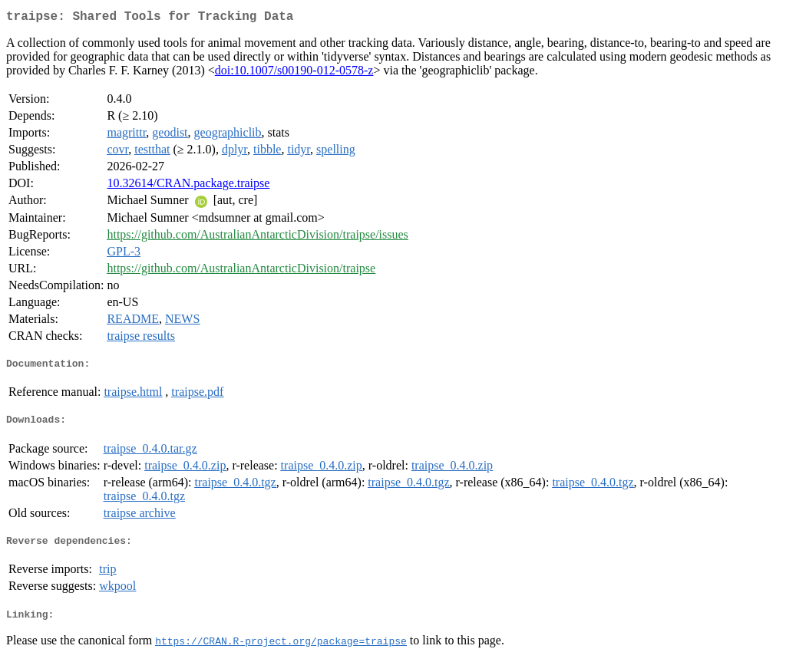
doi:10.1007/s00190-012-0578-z (294, 73)
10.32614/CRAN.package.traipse (188, 186)
